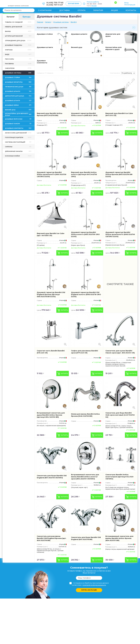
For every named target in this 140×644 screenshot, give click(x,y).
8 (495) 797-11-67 (55, 5)
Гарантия (98, 10)
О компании (45, 10)
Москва (94, 6)
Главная (40, 22)
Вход (126, 3)
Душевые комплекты (42, 62)
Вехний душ (77, 47)
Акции (114, 10)
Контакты (131, 10)
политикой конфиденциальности (94, 585)
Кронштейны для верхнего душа (113, 48)
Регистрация (130, 5)
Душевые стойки (45, 34)
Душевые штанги (45, 47)
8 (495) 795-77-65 (55, 3)
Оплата (81, 10)
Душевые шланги (79, 34)
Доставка (64, 10)
